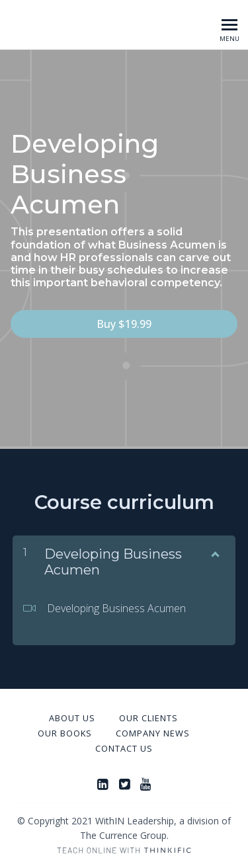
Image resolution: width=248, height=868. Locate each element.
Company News (153, 733)
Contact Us (124, 748)
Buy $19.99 (124, 324)
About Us (72, 718)
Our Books (65, 733)
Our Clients (148, 718)
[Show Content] (214, 551)
